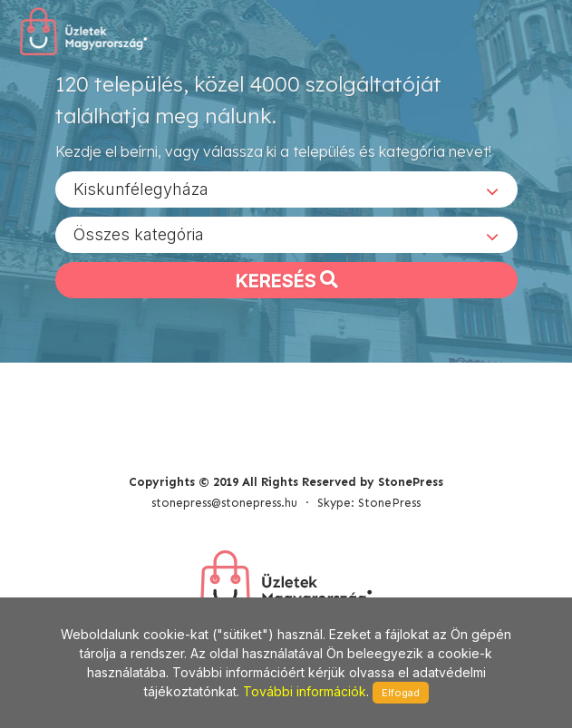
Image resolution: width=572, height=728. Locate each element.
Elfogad (401, 693)
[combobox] (286, 189)
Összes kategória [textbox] (139, 234)
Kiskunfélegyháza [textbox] (141, 189)
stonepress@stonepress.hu (224, 503)
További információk (305, 691)
